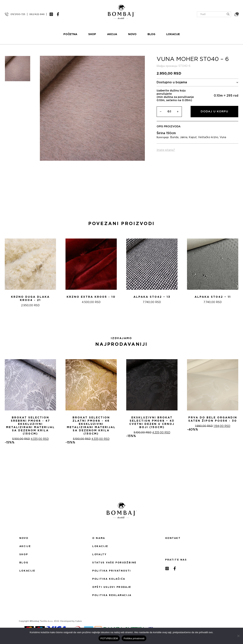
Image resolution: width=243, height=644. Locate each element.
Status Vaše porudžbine (114, 563)
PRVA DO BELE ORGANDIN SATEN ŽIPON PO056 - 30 (213, 419)
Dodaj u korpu (214, 111)
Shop (92, 34)
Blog (151, 34)
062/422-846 (37, 14)
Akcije (25, 546)
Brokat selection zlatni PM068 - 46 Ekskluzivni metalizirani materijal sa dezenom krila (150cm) (91, 426)
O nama (99, 538)
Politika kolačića (109, 579)
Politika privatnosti (112, 571)
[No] (238, 636)
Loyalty (99, 554)
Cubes (79, 621)
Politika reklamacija (112, 595)
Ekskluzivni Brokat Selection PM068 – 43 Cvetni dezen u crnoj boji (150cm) (152, 422)
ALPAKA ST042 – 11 (213, 297)
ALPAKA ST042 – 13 (152, 297)
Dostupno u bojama (198, 82)
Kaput (193, 137)
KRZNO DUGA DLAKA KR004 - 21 (30, 299)
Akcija (112, 34)
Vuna (223, 137)
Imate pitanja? (166, 150)
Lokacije (173, 34)
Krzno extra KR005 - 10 (91, 297)
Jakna (184, 137)
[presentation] (4, 272)
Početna (70, 34)
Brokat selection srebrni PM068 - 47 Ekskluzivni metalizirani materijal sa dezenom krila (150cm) (30, 426)
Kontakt (173, 538)
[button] (119, 321)
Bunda (174, 137)
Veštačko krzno (208, 137)
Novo (132, 34)
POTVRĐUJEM (109, 638)
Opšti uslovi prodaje (112, 587)
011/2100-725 (18, 14)
